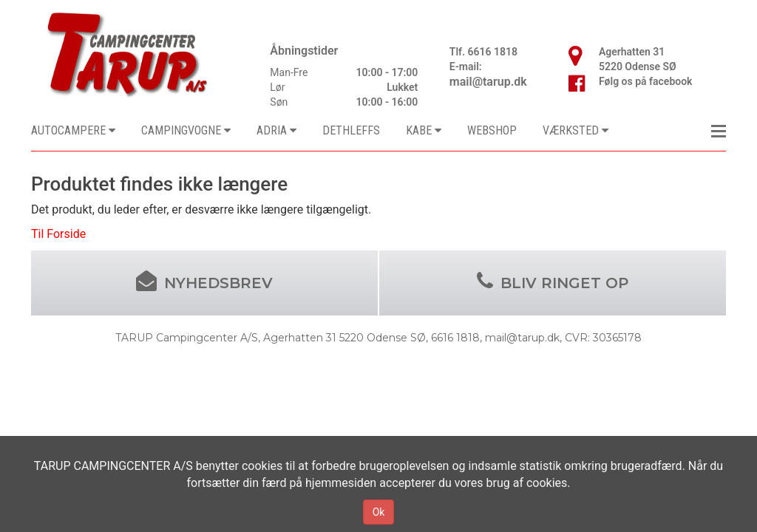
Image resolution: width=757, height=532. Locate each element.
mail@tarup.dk (488, 82)
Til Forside (58, 234)
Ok (379, 512)
